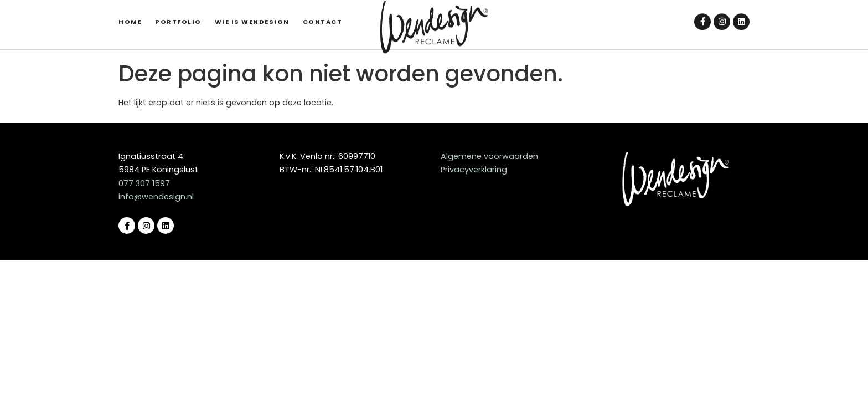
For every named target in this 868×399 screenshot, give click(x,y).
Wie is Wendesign (252, 13)
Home (130, 13)
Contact (323, 13)
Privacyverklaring (474, 170)
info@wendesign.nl (156, 197)
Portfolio (178, 13)
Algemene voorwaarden (489, 156)
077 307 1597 (144, 183)
